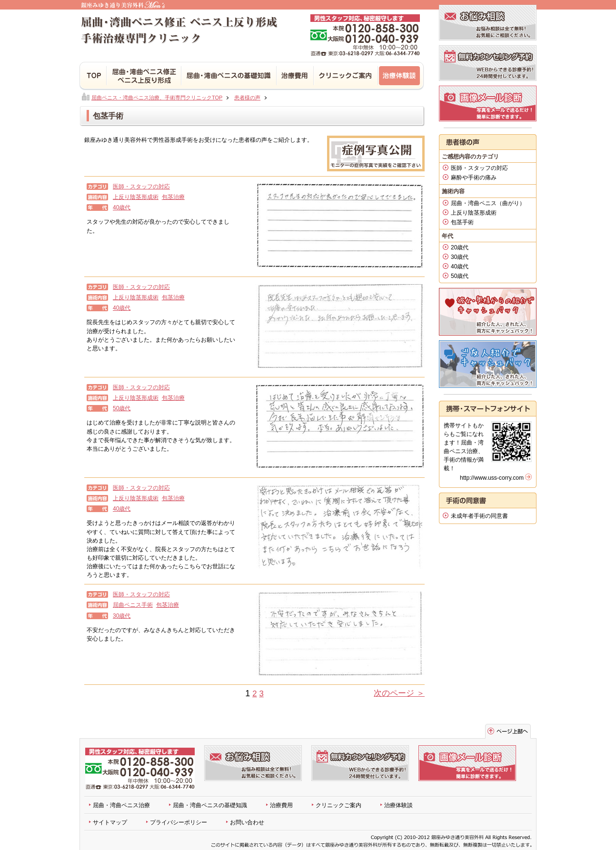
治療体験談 (401, 76)
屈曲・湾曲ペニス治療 (121, 805)
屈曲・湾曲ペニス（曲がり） (488, 203)
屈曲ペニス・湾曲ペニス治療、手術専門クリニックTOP (157, 98)
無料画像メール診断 (488, 104)
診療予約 (488, 63)
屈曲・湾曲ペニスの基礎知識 (210, 805)
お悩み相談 (488, 23)
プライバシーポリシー (179, 822)
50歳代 (122, 408)
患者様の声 (247, 98)
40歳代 (122, 208)
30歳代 (122, 616)
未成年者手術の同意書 (479, 516)
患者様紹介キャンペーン (488, 364)
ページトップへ (508, 731)
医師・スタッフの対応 (141, 187)
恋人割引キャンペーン (488, 312)
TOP (93, 76)
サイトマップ (110, 822)
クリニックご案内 (338, 805)
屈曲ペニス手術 (133, 605)
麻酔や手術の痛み (474, 178)
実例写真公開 (376, 153)
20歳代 (460, 247)
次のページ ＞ (399, 693)
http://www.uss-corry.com (492, 478)
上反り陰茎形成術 (136, 197)
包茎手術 (462, 222)
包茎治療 (173, 197)
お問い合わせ (247, 822)
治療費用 (295, 76)
